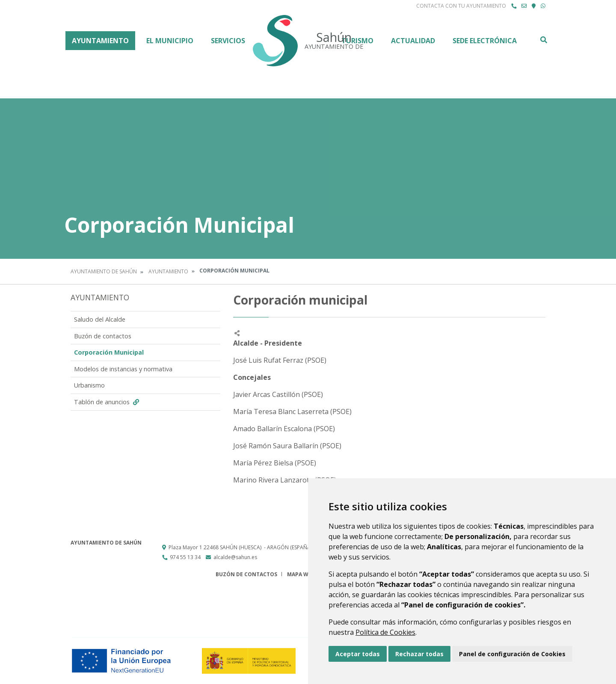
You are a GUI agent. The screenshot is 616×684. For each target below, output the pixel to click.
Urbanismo (89, 385)
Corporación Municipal (109, 352)
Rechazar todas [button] (419, 654)
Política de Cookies (385, 632)
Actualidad (413, 41)
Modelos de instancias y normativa (123, 369)
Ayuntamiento (100, 41)
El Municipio (170, 41)
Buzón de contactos (103, 336)
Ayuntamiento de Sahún (104, 271)
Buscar (543, 40)
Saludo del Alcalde (100, 319)
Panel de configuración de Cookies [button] (512, 654)
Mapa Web (301, 574)
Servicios (228, 41)
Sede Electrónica (485, 41)
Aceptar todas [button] (358, 654)
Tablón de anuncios (108, 402)
